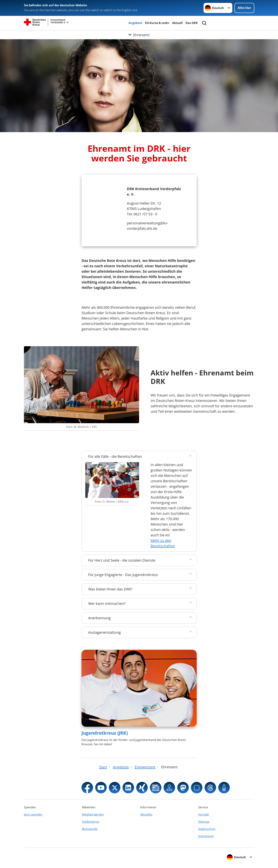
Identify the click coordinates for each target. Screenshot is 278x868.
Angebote (135, 23)
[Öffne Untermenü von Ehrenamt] (139, 35)
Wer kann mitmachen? (107, 604)
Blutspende (90, 829)
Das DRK (192, 23)
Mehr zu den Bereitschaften (163, 543)
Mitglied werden (93, 814)
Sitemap (204, 822)
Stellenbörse (91, 822)
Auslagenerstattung (104, 632)
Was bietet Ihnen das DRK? (110, 589)
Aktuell (177, 23)
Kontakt (204, 814)
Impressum (206, 836)
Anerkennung (99, 618)
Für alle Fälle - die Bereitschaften (115, 456)
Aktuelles (146, 814)
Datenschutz (207, 829)
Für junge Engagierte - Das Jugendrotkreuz (123, 575)
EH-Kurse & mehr (157, 23)
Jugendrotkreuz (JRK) (105, 733)
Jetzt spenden (33, 814)
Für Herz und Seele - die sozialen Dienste (122, 560)
